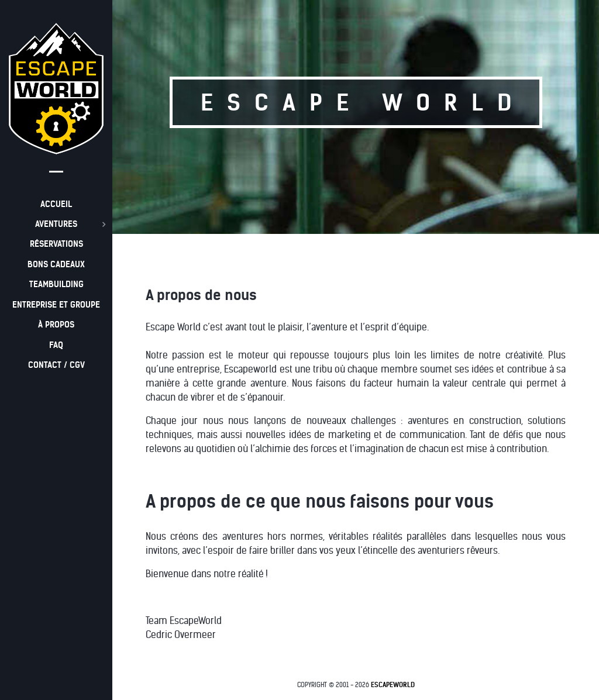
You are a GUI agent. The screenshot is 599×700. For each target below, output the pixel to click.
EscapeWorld (393, 685)
